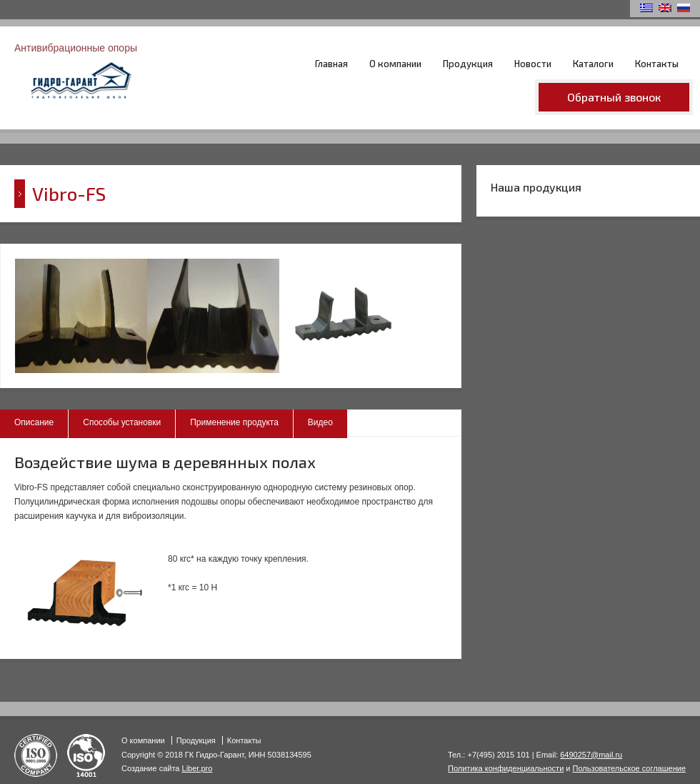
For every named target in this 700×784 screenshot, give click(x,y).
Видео (320, 422)
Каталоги (593, 64)
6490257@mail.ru (591, 755)
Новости (533, 64)
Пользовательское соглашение (629, 768)
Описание (34, 422)
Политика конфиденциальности (506, 768)
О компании (395, 64)
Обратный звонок (614, 97)
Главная (331, 64)
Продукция (468, 64)
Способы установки (122, 422)
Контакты (657, 64)
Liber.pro (197, 768)
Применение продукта (234, 422)
